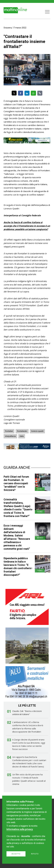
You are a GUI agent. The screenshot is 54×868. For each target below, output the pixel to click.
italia (22, 436)
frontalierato (22, 431)
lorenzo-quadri (37, 431)
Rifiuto (35, 854)
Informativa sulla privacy (20, 829)
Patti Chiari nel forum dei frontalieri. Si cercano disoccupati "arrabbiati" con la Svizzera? (16, 483)
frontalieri (9, 431)
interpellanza (10, 436)
